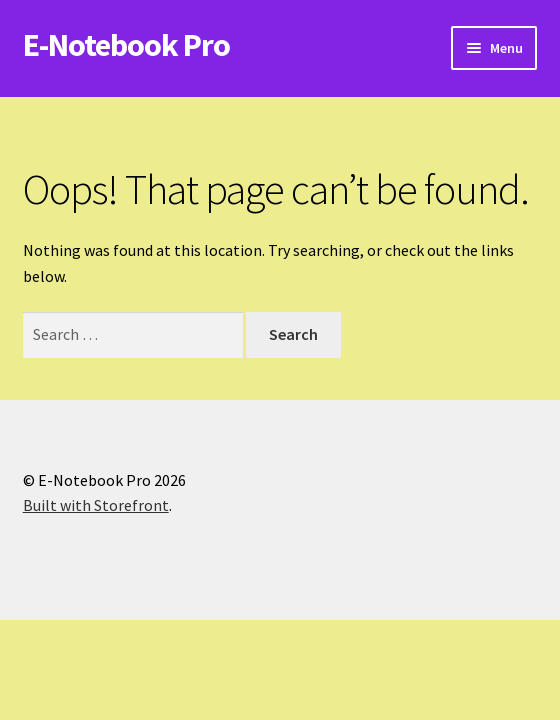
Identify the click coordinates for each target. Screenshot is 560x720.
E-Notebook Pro (126, 45)
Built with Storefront (96, 505)
